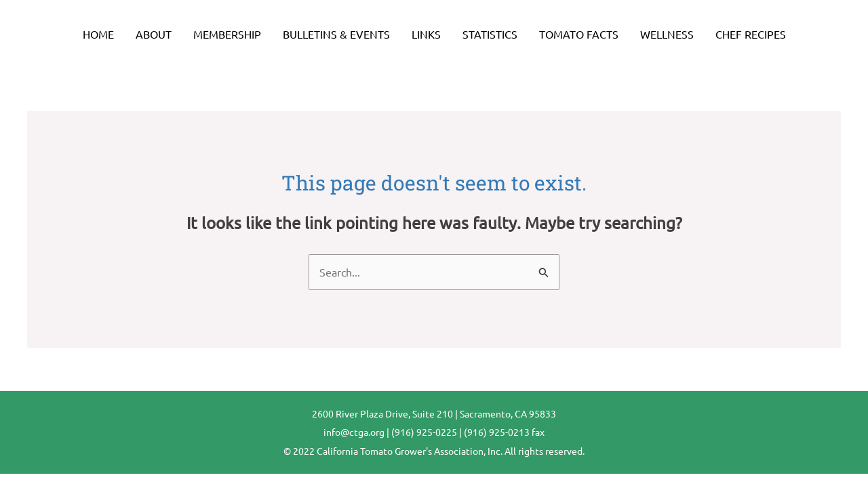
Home (98, 34)
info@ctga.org (354, 432)
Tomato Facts (579, 34)
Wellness (667, 34)
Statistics (490, 34)
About (154, 34)
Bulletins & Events (336, 34)
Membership (227, 34)
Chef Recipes (751, 34)
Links (426, 34)
